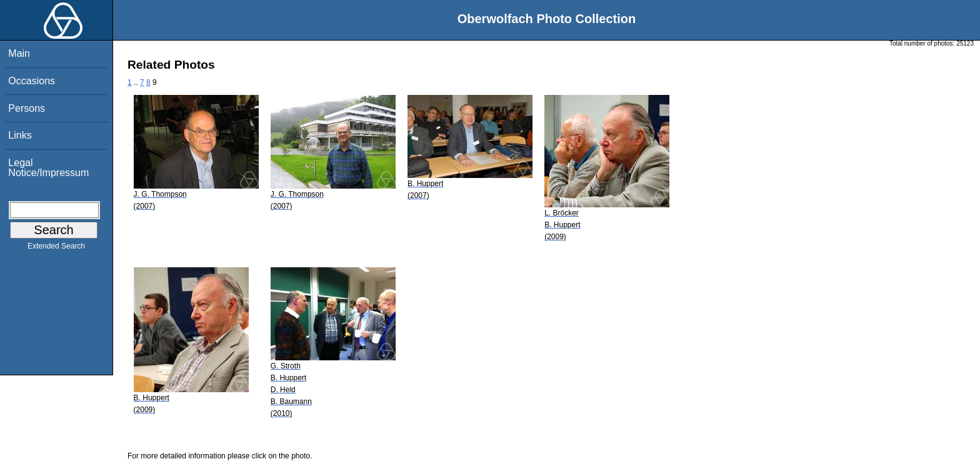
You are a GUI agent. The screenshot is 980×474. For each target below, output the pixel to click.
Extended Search (56, 249)
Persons (27, 108)
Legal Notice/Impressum (48, 168)
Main (19, 53)
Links (20, 135)
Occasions (32, 81)
